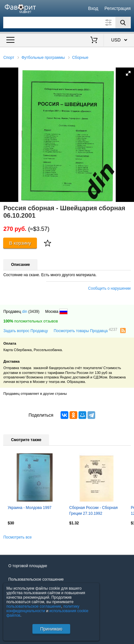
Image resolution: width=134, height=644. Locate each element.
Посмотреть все (17, 537)
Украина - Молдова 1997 (30, 508)
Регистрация (118, 8)
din (25, 312)
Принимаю (51, 629)
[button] (128, 73)
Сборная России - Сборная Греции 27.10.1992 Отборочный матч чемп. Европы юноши (93, 511)
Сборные (80, 58)
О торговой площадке (28, 566)
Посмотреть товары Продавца (86, 331)
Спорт (9, 58)
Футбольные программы (43, 58)
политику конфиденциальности (43, 609)
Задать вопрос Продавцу (25, 331)
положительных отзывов (30, 321)
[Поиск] (123, 23)
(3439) (34, 312)
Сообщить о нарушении (109, 288)
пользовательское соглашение (34, 606)
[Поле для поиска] (67, 23)
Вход (93, 8)
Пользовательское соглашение (36, 579)
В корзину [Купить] (20, 243)
